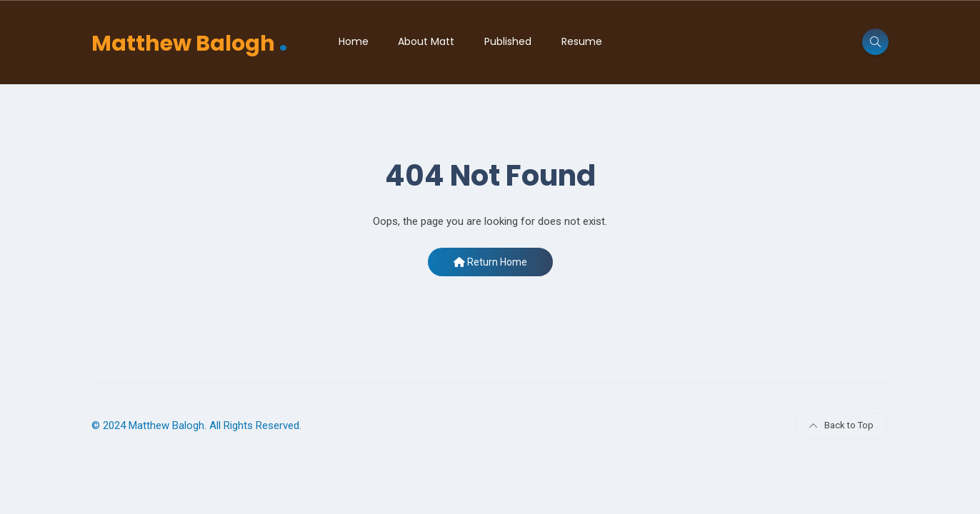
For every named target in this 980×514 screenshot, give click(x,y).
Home (354, 41)
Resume (582, 41)
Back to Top (841, 425)
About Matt (426, 41)
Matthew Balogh (190, 42)
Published (508, 41)
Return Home (490, 262)
